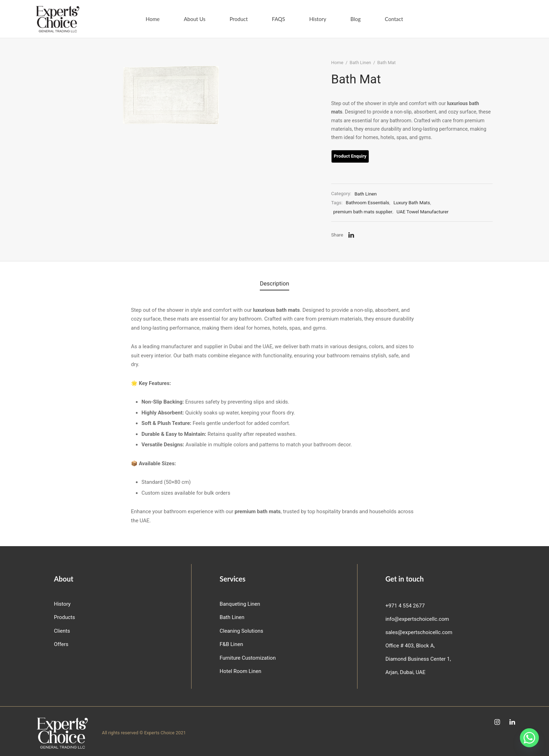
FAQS (279, 19)
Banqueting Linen (240, 604)
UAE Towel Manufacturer (428, 217)
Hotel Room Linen (240, 671)
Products (64, 617)
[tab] (274, 285)
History (318, 19)
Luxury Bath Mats (417, 208)
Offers (61, 644)
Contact (394, 19)
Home (153, 19)
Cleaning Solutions (241, 631)
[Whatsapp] (529, 738)
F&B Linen (231, 644)
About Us (195, 19)
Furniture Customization (248, 658)
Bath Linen (366, 68)
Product (239, 19)
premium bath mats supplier (369, 217)
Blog (356, 19)
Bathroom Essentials (373, 208)
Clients (62, 631)
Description (274, 285)
